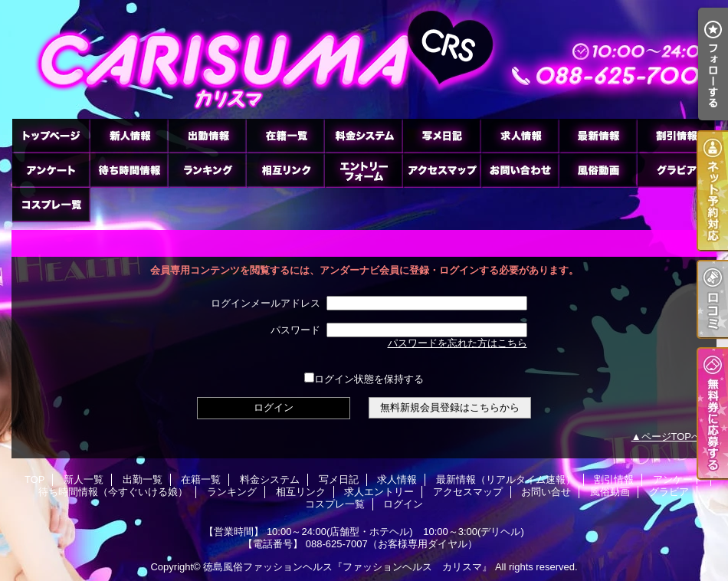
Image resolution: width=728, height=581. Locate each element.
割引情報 (676, 135)
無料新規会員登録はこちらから (450, 407)
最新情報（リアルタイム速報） (598, 135)
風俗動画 (598, 170)
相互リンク (285, 170)
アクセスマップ (441, 170)
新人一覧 (129, 135)
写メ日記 (441, 135)
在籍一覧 (285, 135)
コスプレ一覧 (51, 204)
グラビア (676, 170)
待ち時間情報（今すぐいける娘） (129, 170)
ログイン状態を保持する (364, 379)
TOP (51, 135)
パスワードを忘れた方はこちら (457, 343)
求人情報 (520, 135)
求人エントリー (363, 170)
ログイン (403, 504)
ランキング (207, 170)
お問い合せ (520, 170)
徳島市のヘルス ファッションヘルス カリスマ (364, 59)
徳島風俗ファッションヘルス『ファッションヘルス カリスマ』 (348, 567)
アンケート (51, 170)
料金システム (363, 135)
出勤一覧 (207, 135)
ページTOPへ (672, 437)
